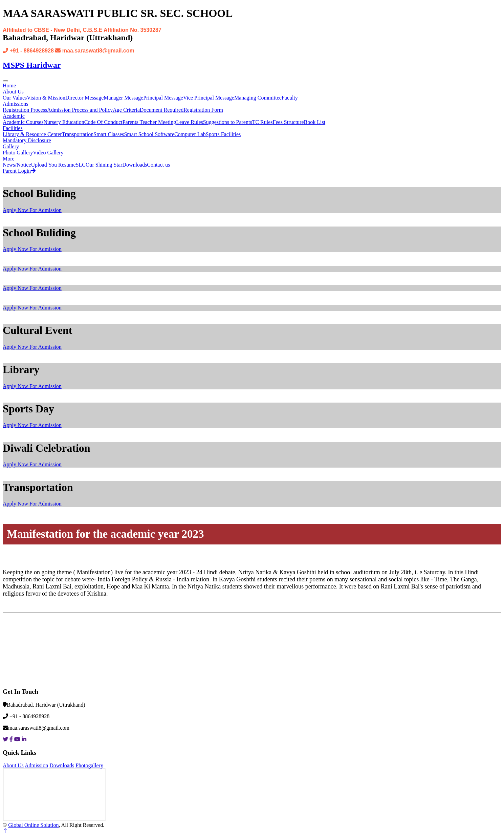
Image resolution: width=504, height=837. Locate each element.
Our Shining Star (104, 165)
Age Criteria (126, 110)
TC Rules (262, 122)
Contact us (158, 165)
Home (9, 85)
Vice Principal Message (209, 98)
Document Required (162, 110)
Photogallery (89, 765)
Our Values (15, 98)
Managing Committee (258, 98)
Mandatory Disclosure (27, 140)
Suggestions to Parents (228, 122)
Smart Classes (109, 134)
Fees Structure (288, 122)
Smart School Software (149, 134)
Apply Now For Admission (32, 210)
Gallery (11, 146)
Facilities (13, 128)
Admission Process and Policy (80, 110)
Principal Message (163, 98)
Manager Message (123, 98)
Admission (36, 765)
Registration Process (25, 110)
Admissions (16, 104)
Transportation (78, 134)
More (9, 159)
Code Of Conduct (103, 122)
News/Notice (17, 165)
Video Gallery (48, 153)
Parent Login (19, 171)
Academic (14, 116)
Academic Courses (23, 122)
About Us (13, 92)
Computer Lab (190, 134)
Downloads (135, 165)
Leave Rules (190, 122)
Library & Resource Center (32, 134)
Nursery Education (64, 122)
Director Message (84, 98)
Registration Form (203, 110)
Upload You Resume (53, 165)
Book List (315, 122)
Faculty (290, 98)
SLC (81, 165)
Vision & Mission (46, 98)
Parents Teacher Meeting (149, 122)
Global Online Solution (33, 825)
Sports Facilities (223, 134)
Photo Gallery (18, 153)
